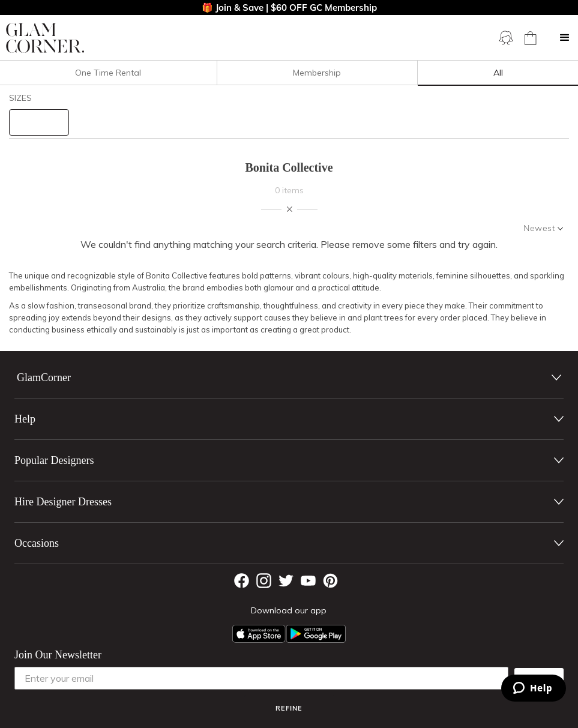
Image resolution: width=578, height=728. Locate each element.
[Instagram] (264, 581)
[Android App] (316, 634)
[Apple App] (259, 634)
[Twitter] (286, 581)
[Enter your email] (261, 678)
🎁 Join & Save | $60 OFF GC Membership (289, 8)
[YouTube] (308, 581)
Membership (317, 73)
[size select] (39, 122)
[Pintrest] (330, 581)
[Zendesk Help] (534, 688)
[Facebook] (242, 581)
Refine (289, 708)
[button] (565, 38)
